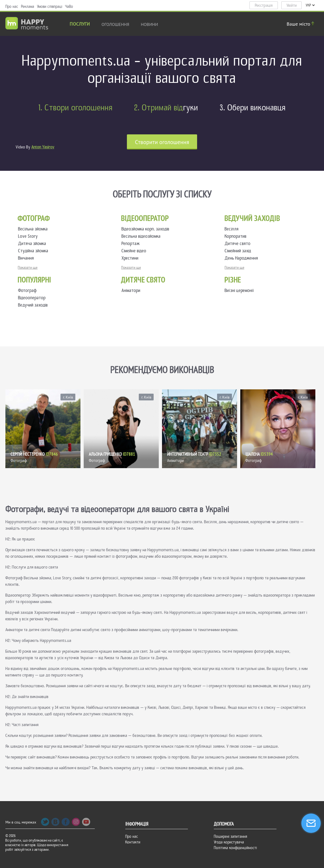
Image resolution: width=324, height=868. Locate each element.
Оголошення (115, 24)
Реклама (28, 6)
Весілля (233, 229)
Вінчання (27, 258)
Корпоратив (237, 236)
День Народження (242, 258)
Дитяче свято (239, 244)
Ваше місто (301, 24)
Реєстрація (264, 5)
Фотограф (27, 290)
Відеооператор (32, 298)
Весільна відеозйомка (142, 236)
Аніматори (131, 290)
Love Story (29, 236)
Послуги (80, 24)
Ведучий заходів (33, 305)
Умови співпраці (50, 6)
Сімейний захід (239, 251)
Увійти (292, 5)
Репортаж (132, 244)
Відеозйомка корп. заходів (146, 229)
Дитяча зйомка (33, 244)
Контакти (133, 842)
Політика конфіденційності (235, 848)
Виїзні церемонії (239, 290)
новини (150, 24)
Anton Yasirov (43, 147)
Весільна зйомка (34, 229)
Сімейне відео (135, 251)
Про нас (12, 6)
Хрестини (131, 258)
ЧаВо (69, 6)
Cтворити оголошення (162, 142)
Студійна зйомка (34, 251)
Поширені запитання (231, 836)
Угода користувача (229, 842)
